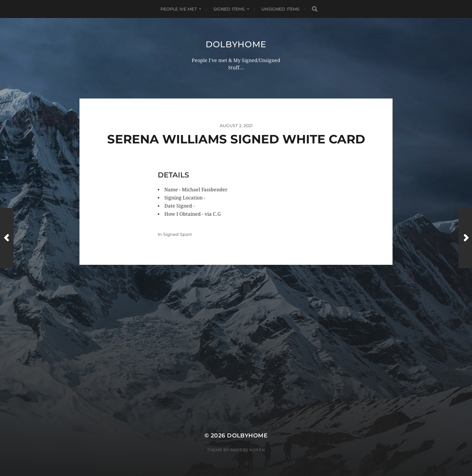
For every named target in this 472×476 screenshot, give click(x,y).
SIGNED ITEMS (229, 9)
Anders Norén (248, 450)
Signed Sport (178, 234)
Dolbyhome (236, 44)
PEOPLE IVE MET (179, 9)
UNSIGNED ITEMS (280, 9)
